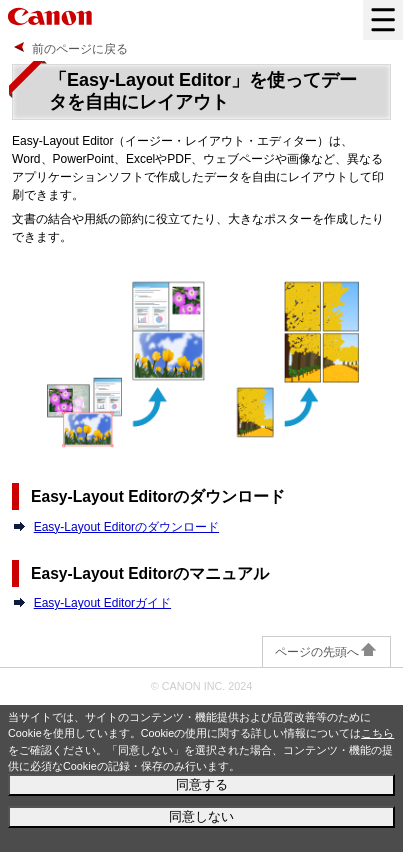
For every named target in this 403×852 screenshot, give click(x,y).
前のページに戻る (80, 49)
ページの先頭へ (326, 652)
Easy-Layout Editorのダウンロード (126, 527)
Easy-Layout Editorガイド (102, 603)
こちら (377, 733)
